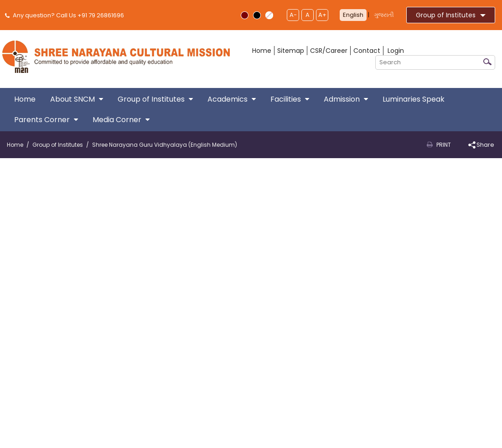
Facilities (290, 99)
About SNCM (77, 99)
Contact (367, 51)
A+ (322, 15)
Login (396, 51)
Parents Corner (46, 120)
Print (444, 145)
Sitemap (291, 51)
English (353, 15)
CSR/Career (329, 51)
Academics (232, 99)
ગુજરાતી (384, 15)
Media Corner (121, 120)
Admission (346, 99)
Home (262, 51)
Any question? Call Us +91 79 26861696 (65, 15)
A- (293, 15)
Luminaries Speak (414, 99)
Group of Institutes (451, 15)
